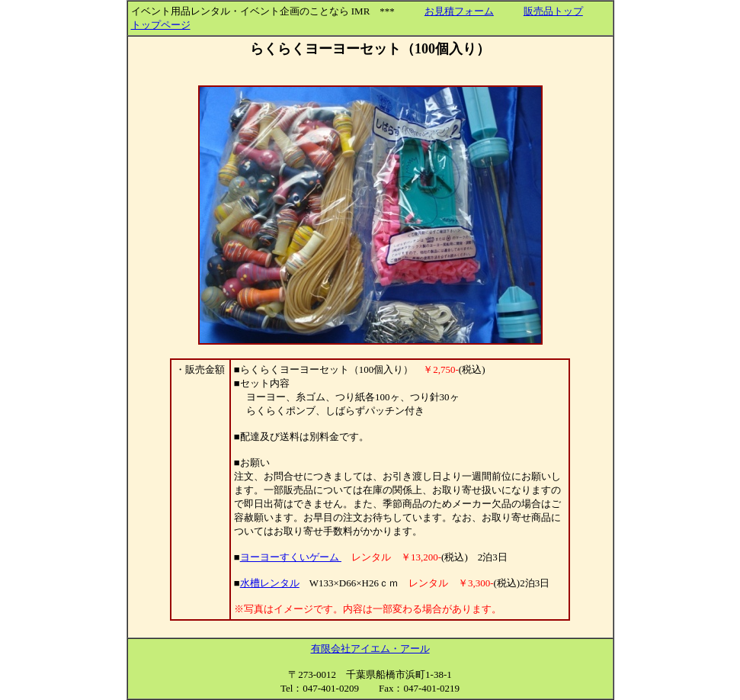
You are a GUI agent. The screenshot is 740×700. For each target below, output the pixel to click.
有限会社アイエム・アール (370, 649)
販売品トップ (553, 11)
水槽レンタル (270, 583)
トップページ (161, 25)
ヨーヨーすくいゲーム (291, 557)
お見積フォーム (459, 11)
